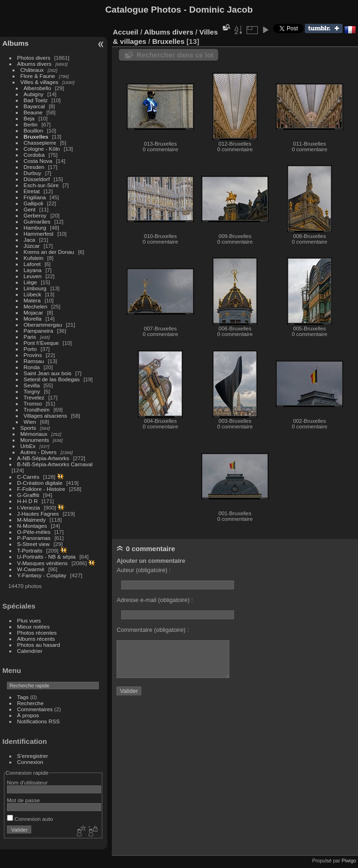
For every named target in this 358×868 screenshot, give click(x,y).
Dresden (34, 167)
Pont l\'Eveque (41, 343)
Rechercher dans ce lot (175, 55)
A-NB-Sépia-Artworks (43, 458)
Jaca (30, 240)
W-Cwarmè (31, 569)
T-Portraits (30, 550)
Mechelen (36, 306)
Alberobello (38, 88)
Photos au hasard (39, 645)
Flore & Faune (38, 76)
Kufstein (34, 258)
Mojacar (34, 312)
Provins (33, 355)
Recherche (31, 703)
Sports (28, 428)
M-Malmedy (31, 520)
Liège (31, 282)
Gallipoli (34, 203)
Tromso (33, 403)
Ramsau (34, 361)
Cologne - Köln (42, 149)
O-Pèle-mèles (34, 532)
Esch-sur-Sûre (41, 185)
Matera (32, 300)
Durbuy (33, 173)
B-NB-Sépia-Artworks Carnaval (55, 464)
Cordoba (34, 155)
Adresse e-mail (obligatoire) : (155, 600)
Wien (30, 422)
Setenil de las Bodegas (52, 379)
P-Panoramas (34, 538)
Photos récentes (37, 633)
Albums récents (36, 639)
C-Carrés (28, 477)
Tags (23, 697)
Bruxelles (36, 136)
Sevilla (32, 385)
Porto (30, 349)
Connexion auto (30, 819)
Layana (33, 270)
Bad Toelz (36, 100)
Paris (30, 337)
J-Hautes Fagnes (38, 514)
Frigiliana (35, 197)
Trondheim (37, 409)
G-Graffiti (28, 495)
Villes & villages (40, 82)
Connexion (30, 762)
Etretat (32, 191)
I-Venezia (29, 507)
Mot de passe (24, 800)
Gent (30, 209)
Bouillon (34, 130)
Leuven (33, 276)
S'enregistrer (33, 756)
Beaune (33, 112)
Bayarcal (34, 106)
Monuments (35, 440)
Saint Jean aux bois (48, 373)
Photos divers (34, 58)
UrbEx (28, 446)
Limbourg (35, 288)
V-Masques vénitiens (43, 563)
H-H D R (28, 501)
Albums (15, 43)
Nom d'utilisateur (27, 782)
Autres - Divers (39, 452)
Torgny (32, 391)
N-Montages (32, 526)
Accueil (126, 32)
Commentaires (35, 709)
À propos (28, 715)
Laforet (32, 264)
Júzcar (32, 246)
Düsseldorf (37, 179)
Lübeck (33, 294)
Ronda (32, 367)
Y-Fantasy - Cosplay (42, 575)
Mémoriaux (34, 434)
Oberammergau (43, 325)
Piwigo (349, 861)
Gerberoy (35, 215)
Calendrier (30, 651)
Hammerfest (39, 234)
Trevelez (34, 397)
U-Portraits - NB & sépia (47, 556)
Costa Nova (38, 161)
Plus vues (29, 620)
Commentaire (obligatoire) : (153, 630)
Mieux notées (34, 626)
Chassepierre (40, 143)
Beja (29, 118)
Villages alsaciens (45, 416)
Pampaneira (38, 331)
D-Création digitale (40, 483)
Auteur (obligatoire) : (144, 570)
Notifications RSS (39, 721)
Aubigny (34, 94)
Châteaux (32, 70)
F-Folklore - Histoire (41, 489)
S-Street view (34, 544)
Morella (33, 318)
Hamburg (35, 227)
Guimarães (37, 221)
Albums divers (34, 64)
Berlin (31, 124)
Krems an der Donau (49, 252)
